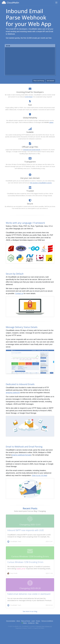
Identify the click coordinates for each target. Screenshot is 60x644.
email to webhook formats (21, 455)
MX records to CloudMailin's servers (41, 183)
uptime (51, 122)
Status (25, 623)
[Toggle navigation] (56, 3)
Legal (33, 621)
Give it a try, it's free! (40, 475)
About (18, 621)
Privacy (38, 621)
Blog (37, 623)
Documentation (11, 621)
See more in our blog (30, 611)
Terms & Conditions (47, 621)
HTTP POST (29, 97)
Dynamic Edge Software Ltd (44, 626)
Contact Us (31, 623)
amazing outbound (13, 393)
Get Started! (50, 81)
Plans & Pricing (26, 621)
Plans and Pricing (39, 81)
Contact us (19, 293)
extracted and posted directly (32, 150)
